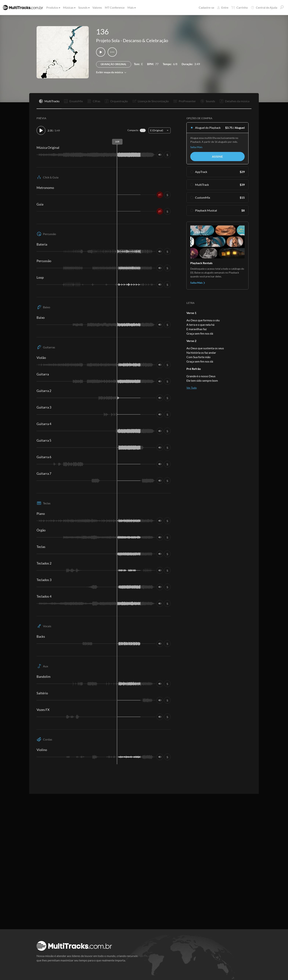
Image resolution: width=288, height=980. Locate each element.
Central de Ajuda (264, 8)
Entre (223, 7)
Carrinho (240, 8)
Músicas (69, 7)
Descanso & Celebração (145, 40)
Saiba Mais (196, 147)
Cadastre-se (206, 7)
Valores (97, 7)
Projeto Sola (108, 40)
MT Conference (115, 7)
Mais (131, 7)
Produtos (53, 7)
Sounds (84, 7)
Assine (217, 156)
